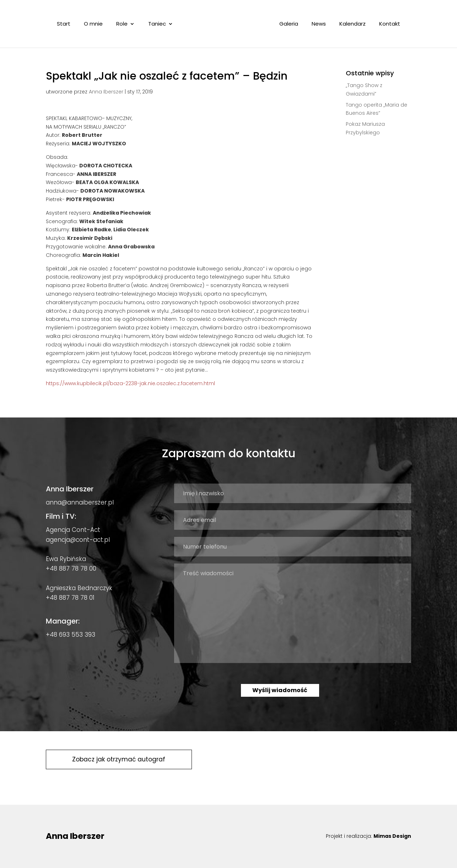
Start (65, 24)
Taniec (158, 24)
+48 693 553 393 (71, 635)
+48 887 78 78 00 (71, 568)
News (317, 24)
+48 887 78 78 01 (70, 598)
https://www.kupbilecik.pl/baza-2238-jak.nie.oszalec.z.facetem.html (130, 383)
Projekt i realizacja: (369, 836)
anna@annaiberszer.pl (80, 502)
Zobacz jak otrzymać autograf (119, 759)
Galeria (287, 24)
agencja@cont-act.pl (78, 540)
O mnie (95, 24)
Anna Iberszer (106, 92)
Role (123, 24)
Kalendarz (351, 24)
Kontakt (388, 24)
